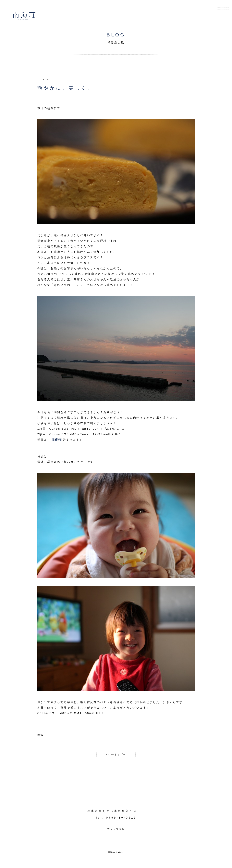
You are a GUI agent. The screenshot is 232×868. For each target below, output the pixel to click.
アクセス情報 (116, 831)
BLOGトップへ (116, 755)
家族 (41, 735)
